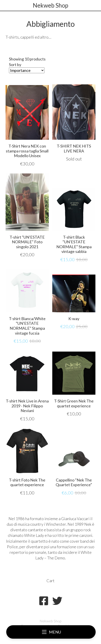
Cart (50, 581)
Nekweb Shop (50, 5)
